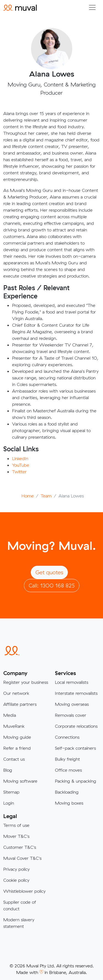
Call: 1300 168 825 (52, 585)
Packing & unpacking (76, 781)
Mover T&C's (16, 836)
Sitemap (11, 792)
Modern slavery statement (19, 923)
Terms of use (16, 825)
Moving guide (17, 737)
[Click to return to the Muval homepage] (20, 7)
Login (9, 803)
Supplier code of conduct (20, 905)
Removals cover (71, 715)
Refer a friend (17, 748)
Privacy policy (16, 869)
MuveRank (14, 726)
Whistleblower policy (24, 891)
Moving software (20, 781)
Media (10, 715)
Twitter (19, 472)
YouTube (21, 465)
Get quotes (49, 572)
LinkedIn (20, 458)
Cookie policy (16, 880)
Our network (16, 693)
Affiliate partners (20, 704)
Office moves (68, 770)
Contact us (14, 759)
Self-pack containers (75, 748)
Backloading (67, 792)
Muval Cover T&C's (22, 858)
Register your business (26, 682)
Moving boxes (69, 803)
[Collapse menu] (92, 7)
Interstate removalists (76, 693)
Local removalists (72, 682)
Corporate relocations (76, 726)
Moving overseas (72, 704)
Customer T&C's (20, 847)
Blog (8, 770)
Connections (67, 737)
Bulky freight (67, 759)
